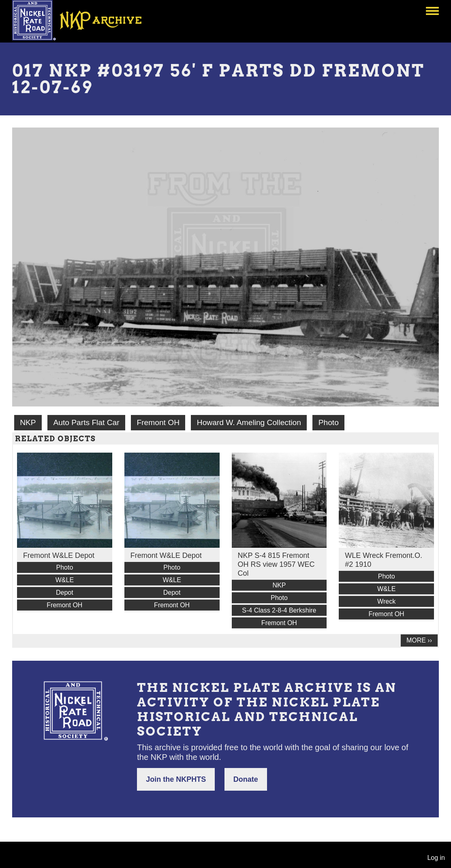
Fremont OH (158, 422)
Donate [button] (246, 779)
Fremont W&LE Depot (59, 555)
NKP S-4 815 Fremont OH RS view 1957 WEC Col (276, 564)
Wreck (386, 601)
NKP (28, 422)
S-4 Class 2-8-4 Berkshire (279, 610)
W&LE (65, 580)
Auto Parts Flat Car (86, 422)
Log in (436, 858)
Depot (65, 592)
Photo (329, 422)
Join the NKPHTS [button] (176, 779)
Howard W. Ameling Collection (249, 422)
